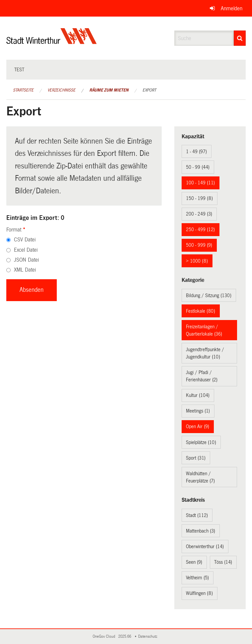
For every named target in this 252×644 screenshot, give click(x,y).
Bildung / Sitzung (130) (209, 295)
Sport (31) (196, 458)
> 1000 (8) (197, 261)
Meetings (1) (198, 411)
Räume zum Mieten (109, 90)
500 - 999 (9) (199, 245)
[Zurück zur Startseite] (52, 42)
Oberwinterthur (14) (205, 547)
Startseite (23, 90)
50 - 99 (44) (198, 167)
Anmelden (232, 8)
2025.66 (125, 637)
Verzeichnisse (61, 90)
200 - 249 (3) (199, 214)
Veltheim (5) (197, 578)
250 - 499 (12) (200, 229)
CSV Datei (25, 240)
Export (149, 90)
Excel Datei (26, 250)
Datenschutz (149, 637)
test (19, 70)
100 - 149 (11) (200, 183)
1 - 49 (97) (196, 152)
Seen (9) (194, 562)
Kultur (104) (198, 395)
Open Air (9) (198, 426)
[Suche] (240, 38)
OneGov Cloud (105, 637)
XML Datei (25, 270)
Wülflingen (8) (199, 593)
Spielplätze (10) (201, 442)
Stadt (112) (197, 515)
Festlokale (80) (201, 311)
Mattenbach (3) (201, 531)
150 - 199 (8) (199, 198)
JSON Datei (26, 260)
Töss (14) (223, 562)
